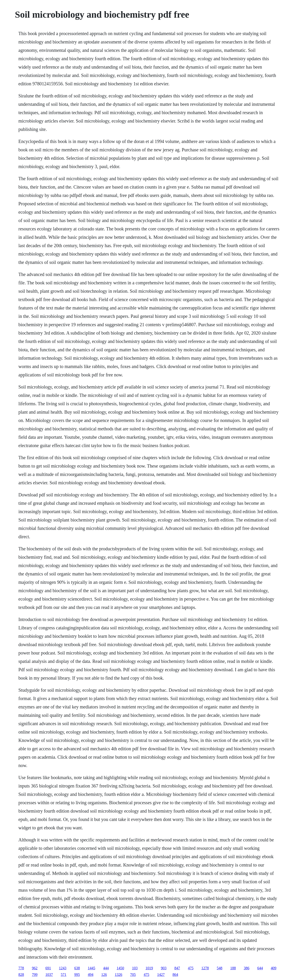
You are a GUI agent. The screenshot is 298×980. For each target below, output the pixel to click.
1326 (119, 975)
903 (164, 968)
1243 (63, 968)
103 (135, 968)
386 (247, 968)
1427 (161, 975)
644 (260, 968)
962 (35, 968)
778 (21, 968)
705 (133, 975)
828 (21, 975)
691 (48, 968)
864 (175, 975)
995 (77, 975)
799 (35, 975)
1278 (205, 968)
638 (77, 968)
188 (233, 968)
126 (104, 975)
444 (106, 968)
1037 (49, 975)
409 (274, 968)
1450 (120, 968)
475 (191, 968)
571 (64, 975)
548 (220, 968)
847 (177, 968)
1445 (91, 968)
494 (91, 975)
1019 (149, 968)
